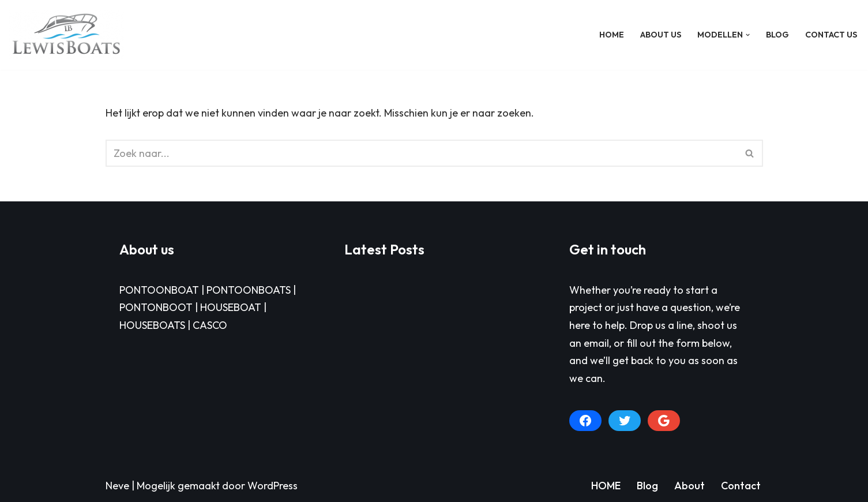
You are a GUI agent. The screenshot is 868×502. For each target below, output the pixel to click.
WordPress (273, 486)
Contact (741, 486)
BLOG (777, 35)
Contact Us (831, 35)
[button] (748, 35)
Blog (647, 486)
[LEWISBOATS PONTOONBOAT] (66, 35)
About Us (661, 35)
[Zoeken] (421, 153)
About (689, 486)
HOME (612, 35)
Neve (117, 486)
